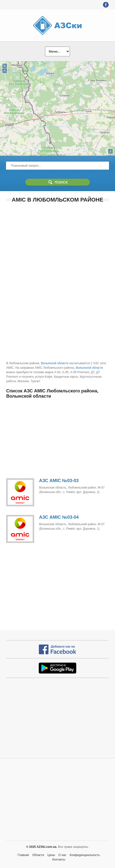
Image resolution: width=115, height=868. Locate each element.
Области (38, 855)
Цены (51, 855)
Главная (23, 855)
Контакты (59, 860)
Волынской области (55, 363)
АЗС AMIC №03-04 (59, 517)
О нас (62, 855)
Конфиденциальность (85, 855)
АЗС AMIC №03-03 (59, 481)
